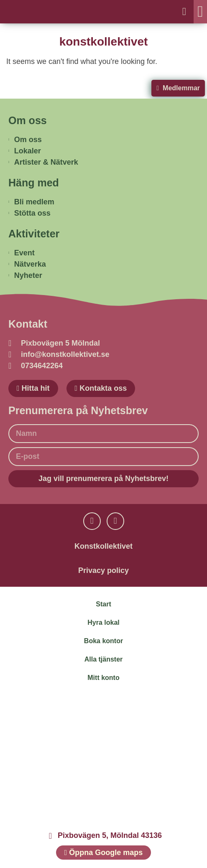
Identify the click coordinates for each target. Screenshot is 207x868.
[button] (200, 12)
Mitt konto (103, 678)
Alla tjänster (104, 659)
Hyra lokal (103, 622)
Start (103, 604)
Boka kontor (103, 641)
